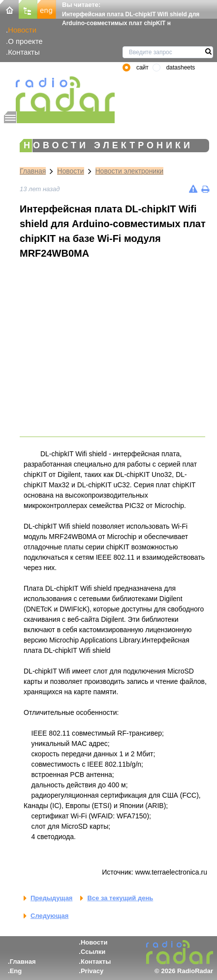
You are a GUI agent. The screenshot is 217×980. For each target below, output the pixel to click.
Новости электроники (130, 171)
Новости (22, 30)
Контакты (24, 52)
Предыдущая (51, 898)
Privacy (92, 971)
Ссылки (93, 952)
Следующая (49, 916)
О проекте (25, 41)
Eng (16, 971)
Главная (33, 171)
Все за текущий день (120, 898)
